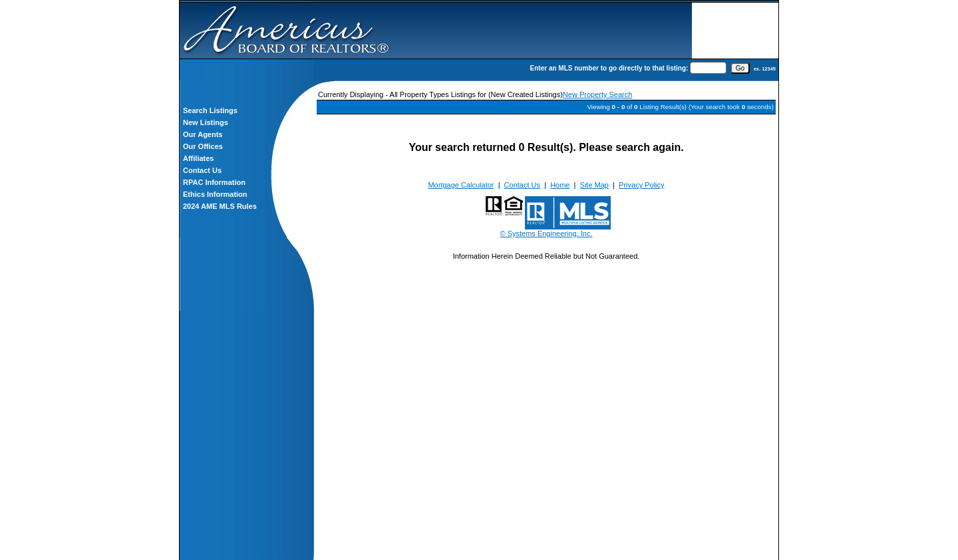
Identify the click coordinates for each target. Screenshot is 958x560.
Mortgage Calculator (461, 185)
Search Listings (210, 110)
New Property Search (598, 94)
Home (560, 185)
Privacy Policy (641, 185)
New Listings (206, 122)
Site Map (594, 185)
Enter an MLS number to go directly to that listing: (609, 68)
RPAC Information (214, 182)
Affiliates (198, 158)
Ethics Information (215, 194)
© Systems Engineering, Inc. (547, 233)
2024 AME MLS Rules (220, 206)
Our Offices (203, 146)
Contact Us (202, 170)
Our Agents (203, 134)
